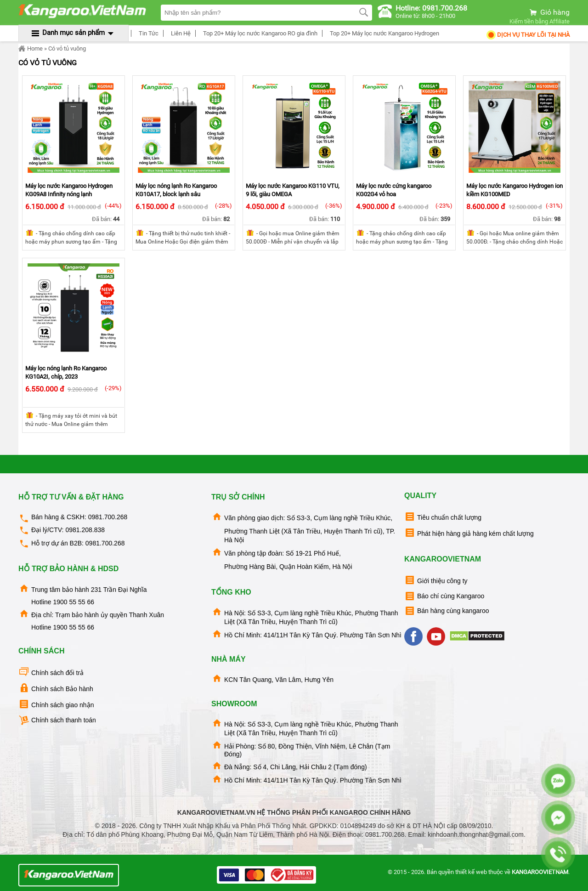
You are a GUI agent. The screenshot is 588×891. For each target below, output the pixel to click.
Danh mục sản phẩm (73, 33)
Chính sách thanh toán (57, 720)
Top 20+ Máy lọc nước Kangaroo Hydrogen (383, 33)
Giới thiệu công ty (436, 580)
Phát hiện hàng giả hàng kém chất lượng (469, 533)
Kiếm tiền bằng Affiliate (540, 21)
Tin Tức (147, 33)
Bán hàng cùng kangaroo (447, 611)
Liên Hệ (179, 33)
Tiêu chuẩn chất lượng (443, 517)
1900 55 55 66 (73, 602)
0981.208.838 (85, 530)
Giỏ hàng (549, 12)
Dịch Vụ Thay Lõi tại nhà (528, 35)
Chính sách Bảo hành (56, 688)
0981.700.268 (108, 517)
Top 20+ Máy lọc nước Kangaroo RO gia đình (259, 33)
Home (31, 49)
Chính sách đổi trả (51, 672)
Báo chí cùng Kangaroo (444, 596)
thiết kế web (471, 872)
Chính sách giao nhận (56, 704)
